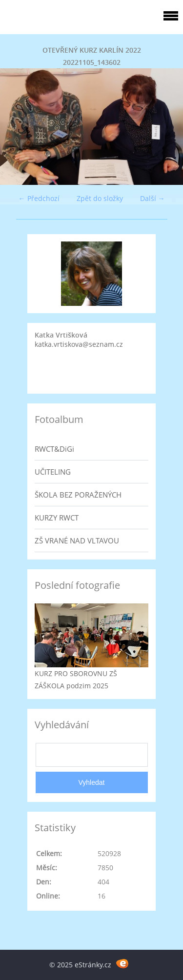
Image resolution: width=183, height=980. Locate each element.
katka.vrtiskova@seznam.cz (79, 344)
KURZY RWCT (57, 518)
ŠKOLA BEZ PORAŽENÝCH (78, 495)
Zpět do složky (100, 198)
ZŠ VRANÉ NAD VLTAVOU (77, 540)
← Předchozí (39, 198)
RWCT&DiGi (54, 449)
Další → (152, 198)
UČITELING (53, 472)
